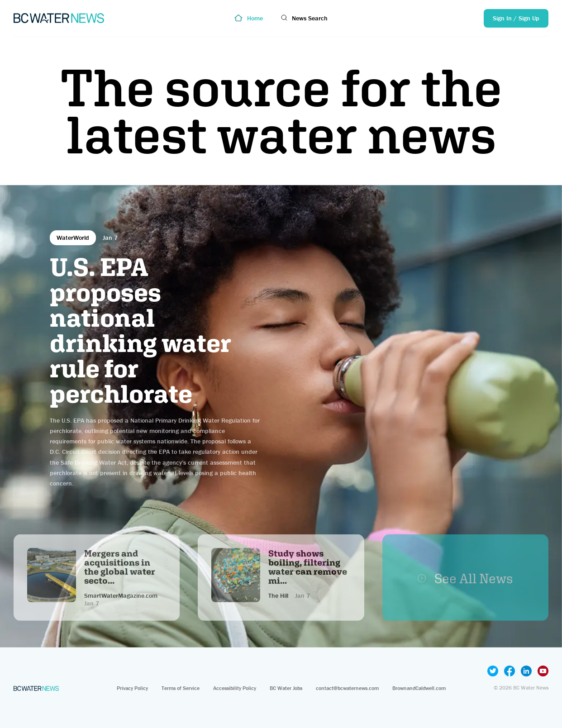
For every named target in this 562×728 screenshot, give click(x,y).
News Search (304, 18)
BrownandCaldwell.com (419, 688)
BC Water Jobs (286, 688)
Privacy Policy (132, 688)
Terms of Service (181, 688)
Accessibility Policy (235, 688)
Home (249, 18)
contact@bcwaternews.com (347, 688)
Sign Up (97, 582)
